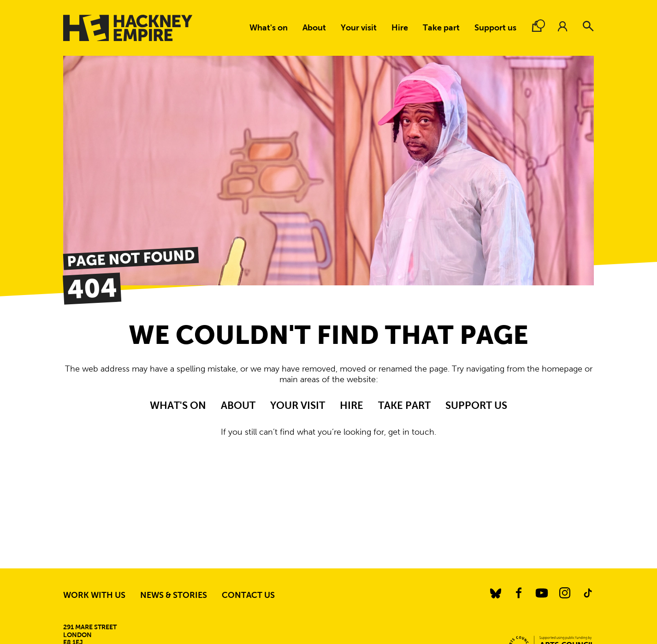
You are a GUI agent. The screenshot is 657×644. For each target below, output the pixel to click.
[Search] (588, 26)
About (314, 28)
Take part (441, 28)
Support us (495, 28)
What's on (269, 28)
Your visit (359, 28)
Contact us (248, 595)
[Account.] (562, 26)
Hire (400, 28)
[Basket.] (537, 26)
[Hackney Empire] (128, 28)
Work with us (94, 595)
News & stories (174, 595)
